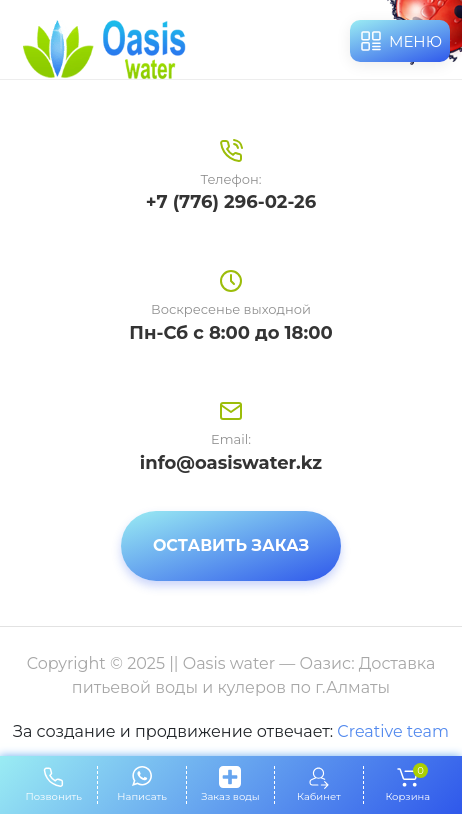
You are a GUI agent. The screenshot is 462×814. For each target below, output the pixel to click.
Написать (141, 796)
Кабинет (319, 796)
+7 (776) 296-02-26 (231, 202)
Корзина (407, 784)
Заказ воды (230, 796)
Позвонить (54, 796)
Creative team (393, 731)
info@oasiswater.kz (231, 463)
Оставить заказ (231, 545)
